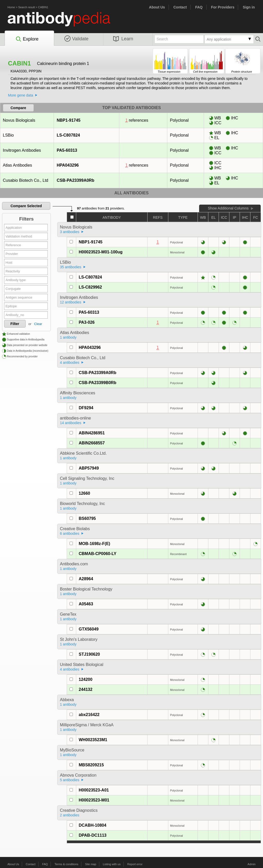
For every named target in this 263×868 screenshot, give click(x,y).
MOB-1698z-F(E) (95, 544)
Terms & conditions (66, 864)
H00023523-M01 (94, 800)
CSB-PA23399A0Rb (75, 180)
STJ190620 (89, 654)
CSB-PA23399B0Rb (98, 383)
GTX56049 (89, 629)
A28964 (86, 579)
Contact (180, 7)
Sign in (249, 7)
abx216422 (89, 715)
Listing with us (112, 864)
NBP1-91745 (69, 120)
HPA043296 (68, 165)
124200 (86, 679)
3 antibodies (70, 232)
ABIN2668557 (92, 443)
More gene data (21, 95)
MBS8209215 (91, 765)
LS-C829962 (90, 287)
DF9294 (86, 408)
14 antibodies (71, 423)
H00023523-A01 (94, 790)
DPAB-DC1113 (93, 835)
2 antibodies (70, 815)
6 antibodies (70, 533)
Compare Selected (26, 206)
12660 (85, 493)
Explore (27, 39)
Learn (123, 39)
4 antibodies (70, 363)
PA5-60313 (67, 150)
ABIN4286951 (92, 433)
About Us (157, 7)
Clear (38, 324)
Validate (76, 39)
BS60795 (87, 518)
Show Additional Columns (228, 208)
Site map (90, 864)
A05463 (86, 604)
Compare (18, 108)
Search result (27, 7)
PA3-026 (87, 322)
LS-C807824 (68, 135)
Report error (135, 864)
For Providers (223, 7)
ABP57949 (89, 468)
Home (11, 7)
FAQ (199, 7)
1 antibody (68, 337)
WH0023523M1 (93, 740)
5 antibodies (70, 780)
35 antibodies (71, 267)
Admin (252, 864)
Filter (15, 324)
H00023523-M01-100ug (101, 252)
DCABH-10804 (93, 825)
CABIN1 (43, 7)
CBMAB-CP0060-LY (98, 554)
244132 (86, 689)
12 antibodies (71, 302)
